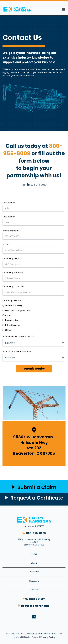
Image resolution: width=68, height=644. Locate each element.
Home (34, 554)
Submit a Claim (35, 599)
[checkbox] (33, 318)
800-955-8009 (36, 533)
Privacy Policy (48, 637)
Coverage (34, 581)
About (34, 563)
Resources (34, 572)
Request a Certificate (37, 498)
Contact (34, 590)
